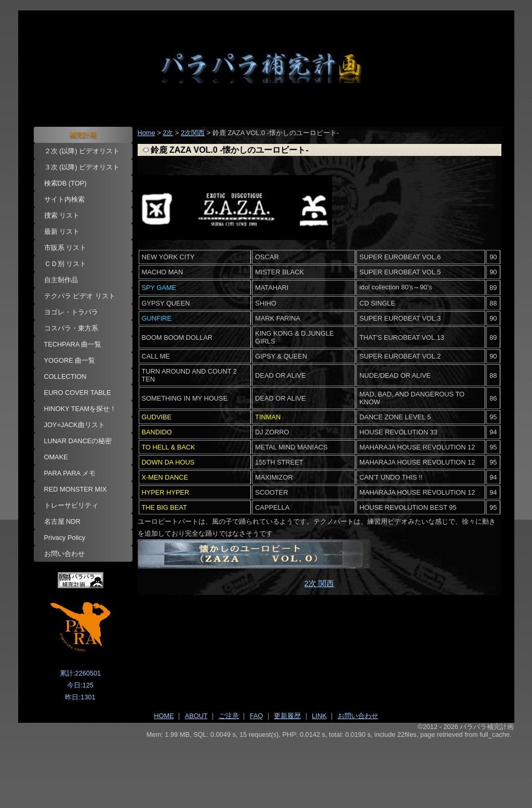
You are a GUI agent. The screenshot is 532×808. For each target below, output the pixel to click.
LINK (319, 716)
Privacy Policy (65, 538)
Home (147, 133)
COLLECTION (65, 376)
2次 (168, 133)
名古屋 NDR (62, 521)
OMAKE (56, 457)
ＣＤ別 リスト (65, 264)
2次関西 (193, 133)
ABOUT (196, 716)
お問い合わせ (64, 554)
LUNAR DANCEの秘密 (78, 441)
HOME (164, 716)
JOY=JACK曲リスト (75, 425)
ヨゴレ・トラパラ (71, 312)
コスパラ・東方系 (71, 328)
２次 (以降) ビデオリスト (82, 151)
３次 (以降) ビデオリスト (82, 167)
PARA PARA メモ (70, 473)
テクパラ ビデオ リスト (80, 296)
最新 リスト (62, 231)
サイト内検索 (64, 199)
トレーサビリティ (71, 505)
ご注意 (229, 716)
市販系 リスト (65, 248)
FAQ (257, 716)
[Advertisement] (266, 767)
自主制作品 (61, 280)
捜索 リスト (62, 215)
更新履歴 (287, 716)
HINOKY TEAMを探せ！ (81, 409)
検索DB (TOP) (65, 183)
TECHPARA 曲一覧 (73, 344)
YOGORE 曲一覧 (70, 360)
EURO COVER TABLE (78, 393)
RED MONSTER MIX (76, 489)
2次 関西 (320, 583)
